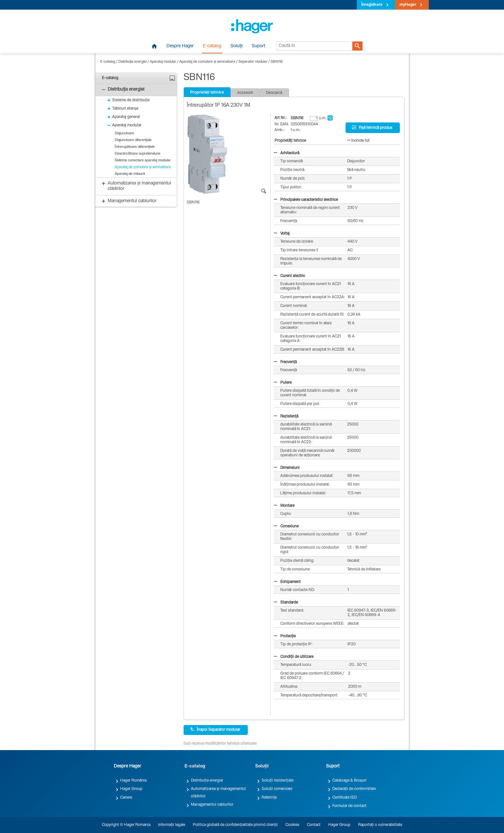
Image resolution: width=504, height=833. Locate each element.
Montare (284, 506)
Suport (258, 46)
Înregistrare (372, 5)
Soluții (237, 46)
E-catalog (212, 46)
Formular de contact (349, 806)
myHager (408, 5)
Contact (314, 825)
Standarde (286, 603)
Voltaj (282, 234)
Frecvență (285, 362)
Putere (283, 383)
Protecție (285, 636)
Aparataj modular (163, 62)
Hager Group (131, 789)
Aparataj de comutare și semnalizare (207, 62)
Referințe (269, 798)
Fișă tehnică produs (372, 128)
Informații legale (172, 825)
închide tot (358, 141)
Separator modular (253, 62)
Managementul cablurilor (212, 805)
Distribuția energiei (132, 62)
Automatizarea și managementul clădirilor (218, 793)
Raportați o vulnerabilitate (380, 825)
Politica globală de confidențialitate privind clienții (235, 825)
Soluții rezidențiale (278, 781)
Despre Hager (180, 46)
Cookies (292, 825)
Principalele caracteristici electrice (306, 200)
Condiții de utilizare (294, 657)
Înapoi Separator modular (215, 730)
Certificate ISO (345, 798)
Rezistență (286, 416)
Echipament (287, 582)
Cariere (126, 798)
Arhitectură (287, 153)
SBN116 (277, 62)
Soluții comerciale (277, 789)
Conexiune (286, 526)
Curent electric (289, 276)
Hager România (133, 781)
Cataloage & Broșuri (349, 781)
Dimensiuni (287, 468)
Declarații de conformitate (354, 789)
